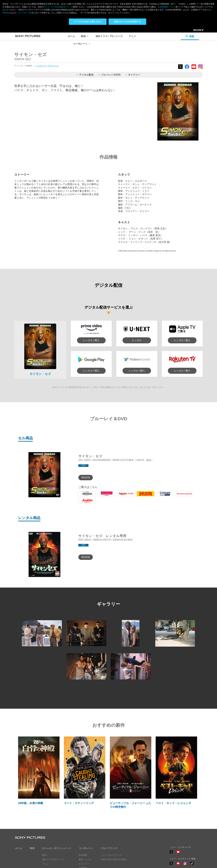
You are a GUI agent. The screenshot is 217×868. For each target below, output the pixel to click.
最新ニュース (85, 859)
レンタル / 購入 (91, 340)
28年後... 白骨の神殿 (31, 803)
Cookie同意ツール (166, 7)
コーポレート (82, 44)
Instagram (200, 69)
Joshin (82, 503)
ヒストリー (84, 864)
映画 (85, 36)
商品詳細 (86, 477)
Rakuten (122, 496)
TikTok (192, 865)
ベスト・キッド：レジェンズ (173, 803)
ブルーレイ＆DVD (110, 75)
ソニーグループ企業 (25, 13)
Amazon (83, 496)
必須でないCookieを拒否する (127, 22)
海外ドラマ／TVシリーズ (109, 36)
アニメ (132, 36)
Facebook (187, 69)
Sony (196, 31)
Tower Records (145, 496)
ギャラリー (133, 75)
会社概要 (83, 855)
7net (178, 496)
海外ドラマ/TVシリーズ (53, 859)
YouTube (194, 69)
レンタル (137, 340)
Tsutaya (160, 496)
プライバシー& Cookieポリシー (57, 7)
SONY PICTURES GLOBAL (114, 859)
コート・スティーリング (79, 803)
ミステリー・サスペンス (47, 66)
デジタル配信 (85, 75)
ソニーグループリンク (111, 855)
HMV (101, 496)
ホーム (71, 36)
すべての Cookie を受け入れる (88, 22)
